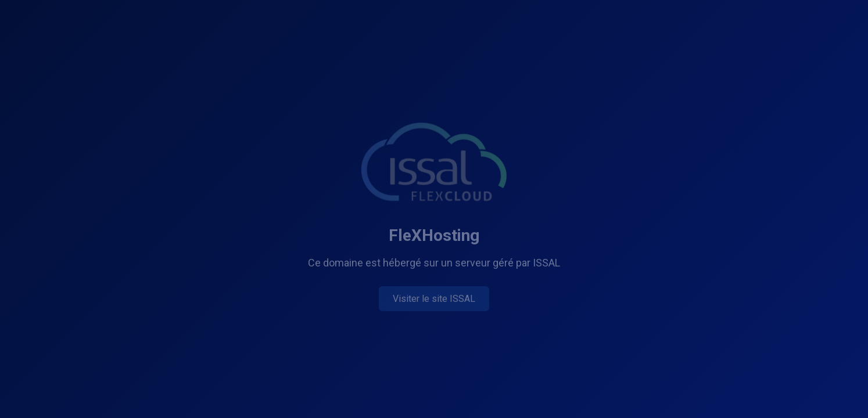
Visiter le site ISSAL (434, 299)
